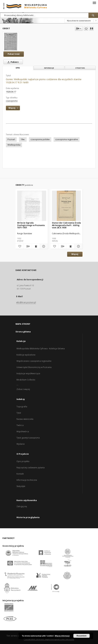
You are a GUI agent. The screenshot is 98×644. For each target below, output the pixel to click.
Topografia (22, 407)
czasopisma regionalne (67, 139)
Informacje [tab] (49, 68)
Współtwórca (23, 431)
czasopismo (12, 101)
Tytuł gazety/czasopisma (28, 438)
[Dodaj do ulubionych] (86, 29)
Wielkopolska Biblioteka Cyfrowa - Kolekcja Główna (41, 349)
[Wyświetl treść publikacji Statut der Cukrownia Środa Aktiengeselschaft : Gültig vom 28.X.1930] (70, 246)
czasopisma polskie (40, 139)
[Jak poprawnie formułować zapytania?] (96, 21)
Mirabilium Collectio (26, 380)
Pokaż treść (14, 54)
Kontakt (20, 474)
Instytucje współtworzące (28, 373)
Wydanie (21, 444)
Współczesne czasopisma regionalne (34, 361)
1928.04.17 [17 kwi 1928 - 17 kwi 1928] (11, 92)
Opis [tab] (18, 68)
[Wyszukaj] (93, 15)
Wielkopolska (14, 145)
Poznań (11, 139)
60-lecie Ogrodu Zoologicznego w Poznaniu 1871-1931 (31, 225)
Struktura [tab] (80, 68)
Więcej (75, 254)
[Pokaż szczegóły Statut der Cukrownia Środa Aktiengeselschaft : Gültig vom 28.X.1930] (78, 246)
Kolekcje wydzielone (26, 355)
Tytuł (19, 413)
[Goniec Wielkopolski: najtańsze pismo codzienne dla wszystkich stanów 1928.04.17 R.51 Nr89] (11, 42)
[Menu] (94, 3)
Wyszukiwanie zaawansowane (79, 21)
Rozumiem (82, 636)
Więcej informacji (62, 636)
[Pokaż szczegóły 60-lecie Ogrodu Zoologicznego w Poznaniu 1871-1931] (43, 246)
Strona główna (23, 332)
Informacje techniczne (27, 480)
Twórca (20, 425)
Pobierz (12, 62)
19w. (23, 139)
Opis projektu (23, 461)
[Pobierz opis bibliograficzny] (28, 246)
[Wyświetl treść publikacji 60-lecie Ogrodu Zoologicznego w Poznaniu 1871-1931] (36, 246)
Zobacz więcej (23, 389)
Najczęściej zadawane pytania (31, 468)
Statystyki (21, 486)
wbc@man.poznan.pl (26, 302)
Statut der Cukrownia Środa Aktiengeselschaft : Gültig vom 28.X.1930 (66, 225)
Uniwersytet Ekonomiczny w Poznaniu (34, 367)
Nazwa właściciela (25, 419)
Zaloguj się (22, 506)
